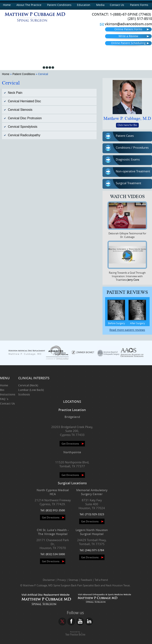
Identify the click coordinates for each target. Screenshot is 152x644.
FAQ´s (4, 399)
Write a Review (128, 36)
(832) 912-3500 (55, 510)
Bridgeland (72, 417)
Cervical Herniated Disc (24, 101)
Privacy (62, 580)
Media (100, 5)
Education (84, 5)
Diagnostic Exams (122, 160)
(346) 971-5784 (95, 550)
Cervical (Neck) (28, 385)
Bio (2, 390)
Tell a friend (101, 580)
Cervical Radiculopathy (24, 135)
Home (7, 5)
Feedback (86, 580)
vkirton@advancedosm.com (128, 24)
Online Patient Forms (128, 29)
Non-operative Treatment (128, 172)
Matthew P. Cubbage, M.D (127, 118)
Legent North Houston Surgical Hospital (92, 532)
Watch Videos (127, 197)
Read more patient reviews (127, 330)
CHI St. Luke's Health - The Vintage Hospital (53, 532)
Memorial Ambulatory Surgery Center (92, 492)
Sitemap (73, 580)
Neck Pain (15, 93)
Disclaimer (49, 580)
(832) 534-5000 (55, 554)
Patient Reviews (127, 292)
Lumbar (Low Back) (31, 390)
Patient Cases (119, 136)
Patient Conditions (59, 5)
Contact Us (117, 5)
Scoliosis (24, 394)
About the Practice (29, 5)
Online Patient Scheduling (128, 43)
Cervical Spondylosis (23, 127)
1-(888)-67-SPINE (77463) (130, 14)
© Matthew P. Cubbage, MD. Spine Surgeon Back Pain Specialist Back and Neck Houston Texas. (75, 585)
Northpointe (72, 452)
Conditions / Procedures (127, 148)
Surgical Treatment (123, 184)
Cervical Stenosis (20, 110)
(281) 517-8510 (140, 19)
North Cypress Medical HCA (53, 492)
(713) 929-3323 (95, 514)
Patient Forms (139, 5)
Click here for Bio (127, 125)
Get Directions (70, 444)
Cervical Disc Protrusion (25, 118)
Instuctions (8, 394)
